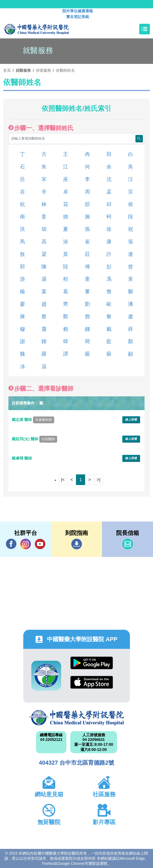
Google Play (92, 663)
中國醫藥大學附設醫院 (77, 718)
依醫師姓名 (65, 70)
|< (63, 480)
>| (98, 480)
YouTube (40, 544)
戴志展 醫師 (33, 420)
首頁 (7, 70)
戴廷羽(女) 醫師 (34, 439)
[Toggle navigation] (145, 29)
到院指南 (77, 544)
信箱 (128, 544)
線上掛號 (131, 419)
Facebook (11, 544)
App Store (92, 682)
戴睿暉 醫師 (22, 458)
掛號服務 (43, 70)
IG (26, 544)
